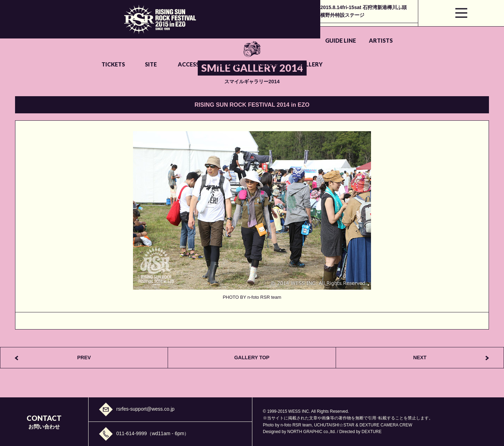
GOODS (379, 32)
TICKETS (205, 32)
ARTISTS (160, 32)
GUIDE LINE (115, 32)
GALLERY (424, 32)
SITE (247, 32)
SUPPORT (334, 32)
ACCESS (289, 32)
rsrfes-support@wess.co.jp (145, 409)
